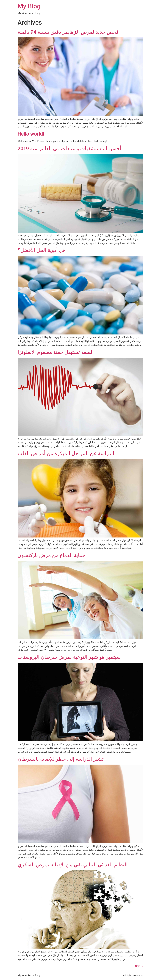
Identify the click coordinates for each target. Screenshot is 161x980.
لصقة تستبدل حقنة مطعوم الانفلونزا (55, 352)
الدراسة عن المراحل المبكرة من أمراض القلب (66, 453)
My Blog (29, 6)
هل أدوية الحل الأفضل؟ (42, 250)
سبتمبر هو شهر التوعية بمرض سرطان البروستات (69, 657)
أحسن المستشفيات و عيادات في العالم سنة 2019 (69, 148)
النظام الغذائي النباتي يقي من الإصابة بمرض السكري (73, 865)
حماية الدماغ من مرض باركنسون (52, 555)
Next (139, 966)
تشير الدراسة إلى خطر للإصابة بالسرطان (61, 759)
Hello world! (31, 134)
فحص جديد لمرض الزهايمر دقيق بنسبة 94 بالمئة (68, 32)
